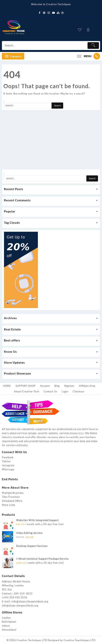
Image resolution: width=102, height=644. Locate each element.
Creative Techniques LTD (32, 640)
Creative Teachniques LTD (80, 640)
